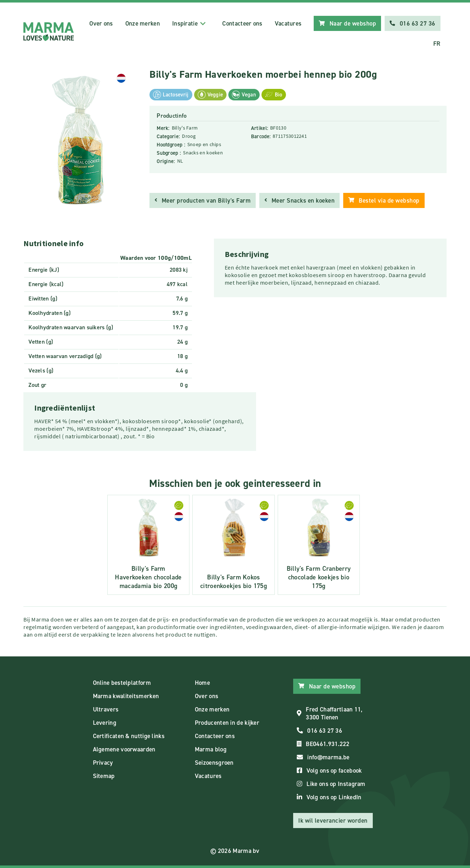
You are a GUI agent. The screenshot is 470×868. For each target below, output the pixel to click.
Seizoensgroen (214, 763)
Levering (105, 723)
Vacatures (288, 23)
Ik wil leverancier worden (333, 820)
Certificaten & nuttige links (129, 736)
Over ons (101, 23)
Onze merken (143, 23)
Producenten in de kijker (227, 723)
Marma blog (211, 749)
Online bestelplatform (122, 683)
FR (437, 44)
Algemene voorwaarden (124, 749)
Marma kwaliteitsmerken (126, 696)
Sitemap (104, 776)
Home (202, 683)
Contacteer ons (242, 23)
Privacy (103, 763)
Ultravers (106, 709)
